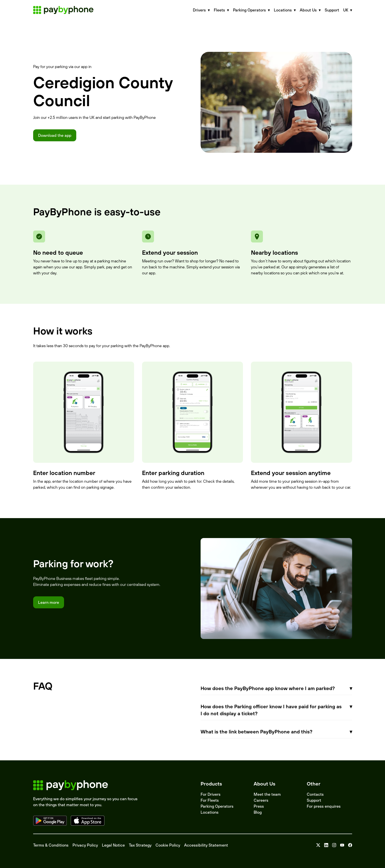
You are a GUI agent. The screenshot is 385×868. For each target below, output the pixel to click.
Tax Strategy (140, 845)
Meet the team (267, 794)
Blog (258, 812)
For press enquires (324, 806)
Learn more (49, 602)
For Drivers (211, 794)
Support (332, 10)
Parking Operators (217, 806)
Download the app (55, 135)
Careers (261, 800)
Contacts (315, 794)
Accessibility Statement (206, 845)
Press (259, 806)
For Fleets (210, 800)
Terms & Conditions (51, 845)
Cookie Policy (168, 845)
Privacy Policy (85, 845)
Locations (210, 812)
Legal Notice (113, 845)
